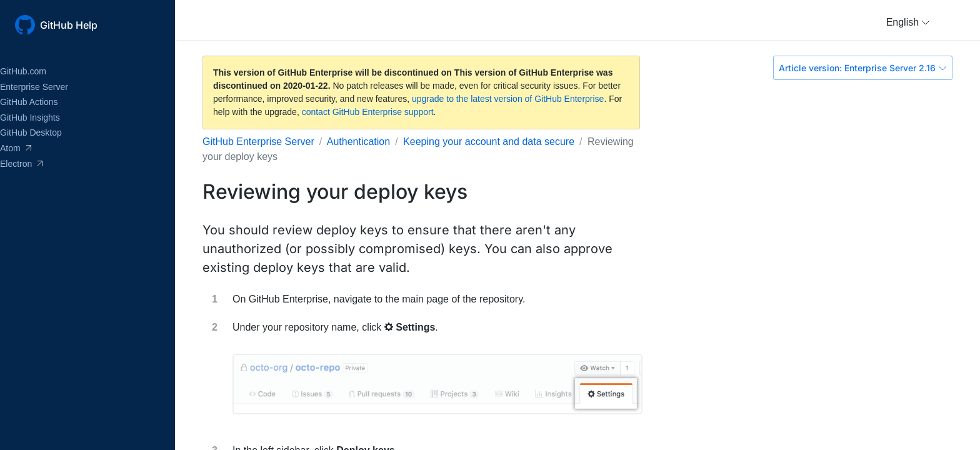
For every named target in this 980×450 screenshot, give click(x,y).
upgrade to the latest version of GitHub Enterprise (508, 99)
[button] (908, 22)
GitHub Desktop (31, 132)
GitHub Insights (30, 117)
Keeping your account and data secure (489, 142)
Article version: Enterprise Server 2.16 (863, 68)
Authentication (358, 142)
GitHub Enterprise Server (258, 142)
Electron (21, 164)
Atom (16, 148)
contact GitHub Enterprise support (368, 112)
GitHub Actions (29, 102)
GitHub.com (23, 71)
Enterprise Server (34, 87)
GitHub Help (69, 25)
